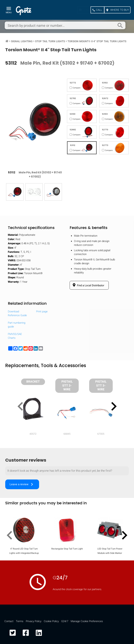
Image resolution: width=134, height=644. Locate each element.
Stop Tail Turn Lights (50, 41)
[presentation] (22, 407)
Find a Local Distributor (88, 285)
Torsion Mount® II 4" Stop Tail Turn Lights (97, 41)
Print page (42, 311)
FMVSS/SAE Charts (15, 336)
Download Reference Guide (17, 313)
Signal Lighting (22, 41)
